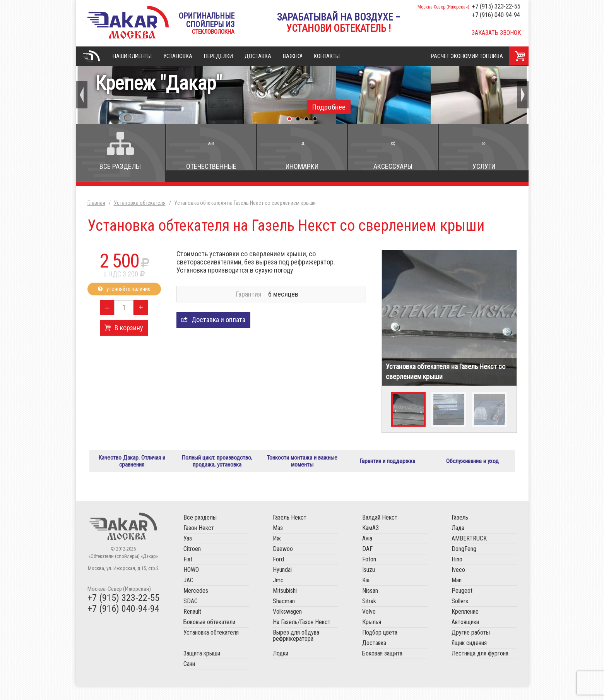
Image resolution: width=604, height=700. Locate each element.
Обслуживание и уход (472, 468)
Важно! (293, 56)
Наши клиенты (132, 56)
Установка (178, 56)
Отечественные (211, 166)
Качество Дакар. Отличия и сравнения (132, 468)
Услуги (484, 166)
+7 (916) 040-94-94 (496, 15)
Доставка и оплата (218, 320)
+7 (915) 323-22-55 (496, 6)
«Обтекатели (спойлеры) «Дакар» (128, 22)
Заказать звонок (496, 33)
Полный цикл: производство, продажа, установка (217, 468)
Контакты (327, 56)
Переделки (218, 56)
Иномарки (302, 166)
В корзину (129, 328)
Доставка (258, 56)
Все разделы (120, 166)
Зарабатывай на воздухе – (339, 23)
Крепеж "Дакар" (302, 93)
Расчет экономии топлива (467, 56)
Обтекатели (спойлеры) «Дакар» (123, 540)
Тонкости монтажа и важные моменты (302, 468)
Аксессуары (393, 166)
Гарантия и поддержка (387, 468)
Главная (91, 56)
